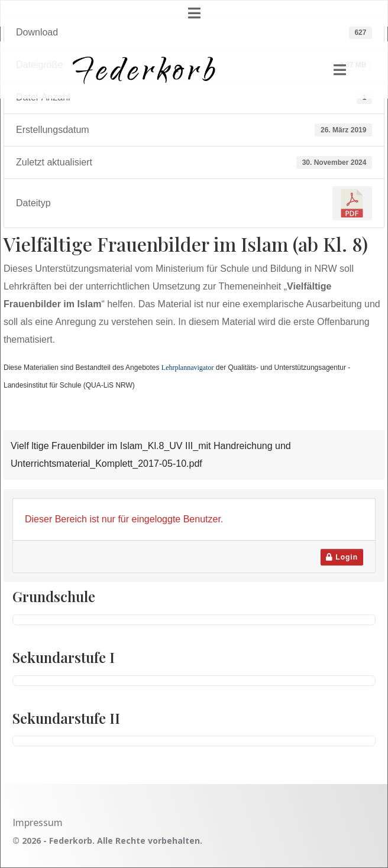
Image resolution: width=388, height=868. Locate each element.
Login (342, 557)
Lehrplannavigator (188, 368)
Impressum (38, 823)
